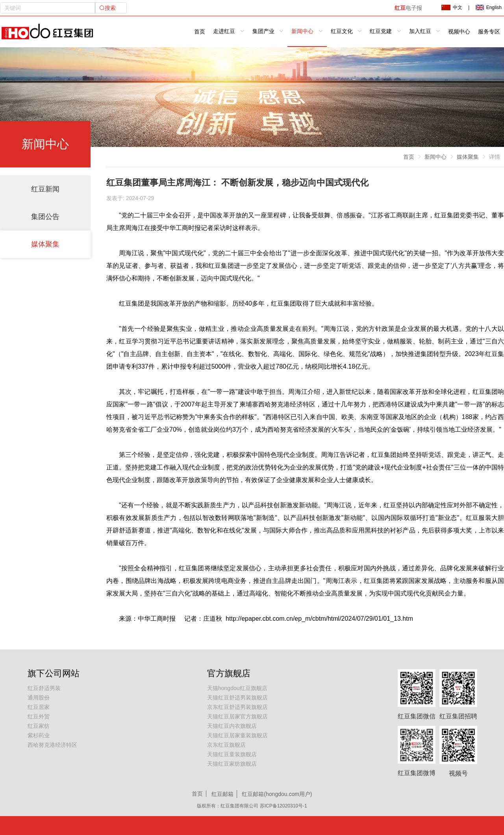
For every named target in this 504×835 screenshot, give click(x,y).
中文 (452, 7)
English (489, 7)
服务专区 (489, 32)
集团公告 (45, 217)
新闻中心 (435, 157)
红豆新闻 (45, 189)
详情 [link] (495, 157)
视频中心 (459, 32)
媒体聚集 (45, 244)
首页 (200, 32)
